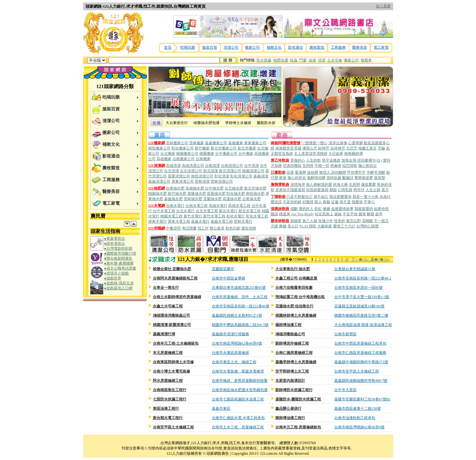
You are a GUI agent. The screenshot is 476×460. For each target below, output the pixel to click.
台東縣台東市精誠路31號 (355, 269)
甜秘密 (296, 221)
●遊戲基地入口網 (118, 288)
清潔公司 (231, 47)
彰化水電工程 (257, 216)
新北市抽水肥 (255, 188)
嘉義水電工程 (222, 221)
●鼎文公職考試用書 (120, 268)
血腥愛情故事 (342, 209)
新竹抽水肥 (177, 194)
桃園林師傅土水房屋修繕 (296, 315)
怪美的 (340, 221)
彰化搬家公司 (183, 148)
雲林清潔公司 (222, 181)
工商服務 (338, 47)
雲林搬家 (197, 143)
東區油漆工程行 (166, 409)
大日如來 (336, 154)
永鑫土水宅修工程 (168, 306)
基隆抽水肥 (197, 194)
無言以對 (354, 221)
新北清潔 (211, 171)
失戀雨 (308, 166)
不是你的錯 (292, 202)
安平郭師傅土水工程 (292, 371)
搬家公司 (252, 47)
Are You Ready (303, 214)
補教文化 (274, 47)
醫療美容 (360, 47)
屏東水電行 (158, 221)
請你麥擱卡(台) (370, 160)
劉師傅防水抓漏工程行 (294, 390)
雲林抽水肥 (193, 199)
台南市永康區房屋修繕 (230, 353)
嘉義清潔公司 (159, 181)
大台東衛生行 (177, 123)
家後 (283, 178)
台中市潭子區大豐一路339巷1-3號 (362, 297)
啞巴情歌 (350, 166)
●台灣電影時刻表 (118, 248)
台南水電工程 (197, 206)
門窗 (303, 60)
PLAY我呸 (308, 226)
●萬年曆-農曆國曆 (119, 263)
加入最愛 (383, 6)
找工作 (203, 228)
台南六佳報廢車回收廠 (294, 288)
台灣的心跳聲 (367, 226)
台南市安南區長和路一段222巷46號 (241, 306)
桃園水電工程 (171, 216)
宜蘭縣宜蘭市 (223, 269)
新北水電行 (228, 211)
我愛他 (357, 202)
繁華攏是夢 (364, 178)
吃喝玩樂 (188, 47)
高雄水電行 (218, 206)
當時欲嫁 (334, 178)
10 (347, 259)
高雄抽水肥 (195, 188)
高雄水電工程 (239, 206)
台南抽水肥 (175, 188)
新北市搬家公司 (224, 148)
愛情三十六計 (344, 226)
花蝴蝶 (367, 221)
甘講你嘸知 (292, 166)
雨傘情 (336, 166)
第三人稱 (310, 221)
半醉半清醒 (376, 172)
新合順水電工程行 (168, 418)
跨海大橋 (340, 185)
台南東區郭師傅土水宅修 (173, 362)
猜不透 (345, 202)
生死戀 (354, 185)
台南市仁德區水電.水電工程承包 (238, 418)
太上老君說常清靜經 (311, 154)
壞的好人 (306, 209)
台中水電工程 (164, 211)
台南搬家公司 (184, 159)
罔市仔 (359, 190)
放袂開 (313, 172)
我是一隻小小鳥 (366, 197)
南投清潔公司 (202, 176)
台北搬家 (168, 154)
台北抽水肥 (234, 188)
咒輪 (381, 148)
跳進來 (285, 214)
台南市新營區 (345, 334)
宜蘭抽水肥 (212, 199)
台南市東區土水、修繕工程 (234, 362)
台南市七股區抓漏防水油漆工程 (238, 399)
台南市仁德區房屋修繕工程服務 (360, 353)
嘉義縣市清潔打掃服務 (230, 334)
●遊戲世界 (113, 278)
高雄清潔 (173, 166)
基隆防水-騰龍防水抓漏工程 (298, 399)
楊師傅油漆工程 (288, 325)
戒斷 (294, 209)
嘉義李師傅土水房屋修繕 (296, 362)
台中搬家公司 (226, 154)
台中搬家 (246, 154)
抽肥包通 (281, 60)
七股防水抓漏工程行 (170, 399)
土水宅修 (335, 60)
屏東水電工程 (179, 221)
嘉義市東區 (221, 409)
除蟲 (294, 60)
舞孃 (283, 226)
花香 (290, 172)
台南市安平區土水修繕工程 (357, 371)
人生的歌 (314, 160)
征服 (335, 202)
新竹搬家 (202, 148)
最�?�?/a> (380, 259)
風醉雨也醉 (316, 178)
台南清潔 (212, 166)
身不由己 (321, 197)
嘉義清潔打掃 (164, 334)
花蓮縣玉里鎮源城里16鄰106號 (359, 306)
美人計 (293, 226)
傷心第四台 (367, 166)
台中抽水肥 (214, 188)
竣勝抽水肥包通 (207, 123)
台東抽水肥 (251, 199)
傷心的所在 (297, 178)
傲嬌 (327, 209)
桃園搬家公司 (187, 154)
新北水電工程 (250, 211)
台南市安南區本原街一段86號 (358, 288)
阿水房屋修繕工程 (168, 381)
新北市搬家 (247, 148)
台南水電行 (175, 206)
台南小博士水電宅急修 (171, 371)
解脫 (371, 214)
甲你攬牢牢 (356, 172)
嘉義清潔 (261, 176)
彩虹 (318, 209)
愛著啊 (300, 172)
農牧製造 (317, 47)
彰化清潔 (222, 176)
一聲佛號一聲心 (314, 143)
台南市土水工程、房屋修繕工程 (238, 427)
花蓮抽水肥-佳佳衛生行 (295, 306)
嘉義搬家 (236, 143)
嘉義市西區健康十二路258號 (358, 409)
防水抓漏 (264, 60)
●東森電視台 (115, 239)
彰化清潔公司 (241, 176)
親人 (318, 202)
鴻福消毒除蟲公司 (290, 334)
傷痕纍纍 (368, 185)
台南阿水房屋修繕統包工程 (175, 278)
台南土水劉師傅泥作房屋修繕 (177, 297)
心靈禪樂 (355, 143)
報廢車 (366, 60)
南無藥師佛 (354, 154)
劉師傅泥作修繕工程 (292, 343)
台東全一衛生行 (166, 288)
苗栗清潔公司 (179, 176)
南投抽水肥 (255, 194)
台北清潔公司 (191, 171)
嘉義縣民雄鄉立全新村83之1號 (237, 315)
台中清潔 (251, 166)
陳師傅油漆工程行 (290, 418)
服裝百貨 (210, 47)
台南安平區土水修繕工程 (173, 427)
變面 (333, 190)
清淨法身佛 (338, 143)
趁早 (379, 214)
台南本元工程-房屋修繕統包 (298, 427)
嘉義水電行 (200, 221)
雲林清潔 (202, 181)
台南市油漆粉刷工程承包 (355, 418)
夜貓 (327, 202)
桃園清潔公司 (253, 171)
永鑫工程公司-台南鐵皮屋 (296, 278)
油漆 (312, 60)
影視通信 (296, 47)
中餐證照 (173, 228)
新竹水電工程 (214, 216)
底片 (385, 190)
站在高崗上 (324, 214)
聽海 (362, 214)
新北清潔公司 (230, 171)
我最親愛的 (364, 209)
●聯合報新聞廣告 (118, 258)
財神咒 (324, 148)
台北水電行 (185, 211)
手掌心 (369, 202)
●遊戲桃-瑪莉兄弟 (119, 283)
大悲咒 (352, 148)
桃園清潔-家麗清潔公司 (172, 325)
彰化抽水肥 (236, 194)
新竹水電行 (193, 216)
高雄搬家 (164, 159)
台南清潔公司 (232, 166)
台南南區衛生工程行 (170, 390)
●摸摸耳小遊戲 (116, 273)
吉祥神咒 (338, 148)
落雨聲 (380, 178)
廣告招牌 (249, 228)
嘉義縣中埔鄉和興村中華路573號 (361, 362)
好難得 (308, 202)
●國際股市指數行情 (120, 253)
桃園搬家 (207, 154)
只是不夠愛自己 (300, 197)
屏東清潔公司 (183, 181)
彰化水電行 (236, 216)
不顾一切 (322, 166)
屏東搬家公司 (255, 143)
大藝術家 (325, 226)
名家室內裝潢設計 (290, 381)
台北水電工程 (207, 211)
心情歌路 (345, 190)
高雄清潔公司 (193, 166)
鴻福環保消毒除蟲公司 (171, 315)
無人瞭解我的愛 (319, 185)
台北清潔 (171, 171)
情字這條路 (331, 160)
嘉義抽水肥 (173, 199)
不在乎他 (350, 214)
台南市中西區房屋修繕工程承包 (360, 343)
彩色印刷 (233, 228)
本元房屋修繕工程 (168, 353)
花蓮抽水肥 (232, 199)
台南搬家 (203, 159)
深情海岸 (298, 185)
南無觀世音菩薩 (288, 148)
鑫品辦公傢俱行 (288, 409)
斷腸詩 (348, 178)
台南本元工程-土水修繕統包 (176, 343)
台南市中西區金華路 (229, 278)
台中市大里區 (345, 390)
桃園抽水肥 (158, 194)
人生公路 (373, 190)
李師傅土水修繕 (238, 123)
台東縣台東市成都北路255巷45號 (239, 288)
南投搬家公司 (159, 148)
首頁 (168, 47)
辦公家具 (217, 228)
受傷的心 (298, 160)
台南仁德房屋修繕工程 (294, 353)
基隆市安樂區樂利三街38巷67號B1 (363, 399)
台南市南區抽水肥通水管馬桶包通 (240, 390)
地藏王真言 (367, 148)
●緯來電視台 (115, 243)
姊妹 (338, 214)
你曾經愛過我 (317, 190)
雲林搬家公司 (177, 143)
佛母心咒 (310, 148)
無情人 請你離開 (333, 172)
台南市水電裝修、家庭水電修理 (238, 371)
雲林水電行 (243, 221)
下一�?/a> (361, 259)
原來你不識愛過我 (290, 190)
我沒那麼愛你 (340, 197)
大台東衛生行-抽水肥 (293, 269)
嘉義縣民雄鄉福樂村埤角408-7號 (361, 381)
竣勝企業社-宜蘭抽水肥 (172, 269)
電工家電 (381, 47)
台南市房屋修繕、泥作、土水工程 (240, 297)
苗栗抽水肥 (216, 194)
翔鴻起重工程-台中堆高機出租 (300, 297)
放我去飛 (349, 160)
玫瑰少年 (326, 221)
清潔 (322, 60)
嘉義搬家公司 (216, 143)
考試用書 (189, 228)
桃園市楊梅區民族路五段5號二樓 (361, 315)
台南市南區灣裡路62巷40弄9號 (237, 343)
